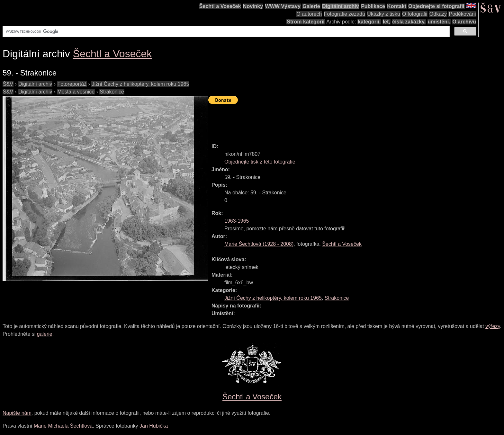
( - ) (259, 244)
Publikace (373, 6)
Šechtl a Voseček (220, 6)
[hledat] (225, 31)
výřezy (493, 326)
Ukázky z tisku (383, 14)
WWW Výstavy (283, 6)
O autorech (309, 14)
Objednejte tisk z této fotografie (260, 162)
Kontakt (397, 6)
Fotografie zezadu (345, 14)
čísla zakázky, (409, 22)
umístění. (439, 22)
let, (387, 22)
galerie (45, 334)
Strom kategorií (306, 22)
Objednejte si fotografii (436, 6)
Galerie (311, 6)
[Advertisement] (325, 121)
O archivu (464, 22)
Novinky (253, 6)
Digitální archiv (341, 6)
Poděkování (462, 14)
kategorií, (369, 22)
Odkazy (438, 14)
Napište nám (17, 413)
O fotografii (415, 14)
